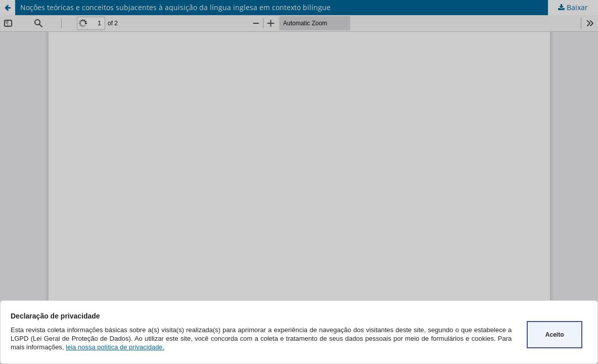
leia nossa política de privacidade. (115, 347)
